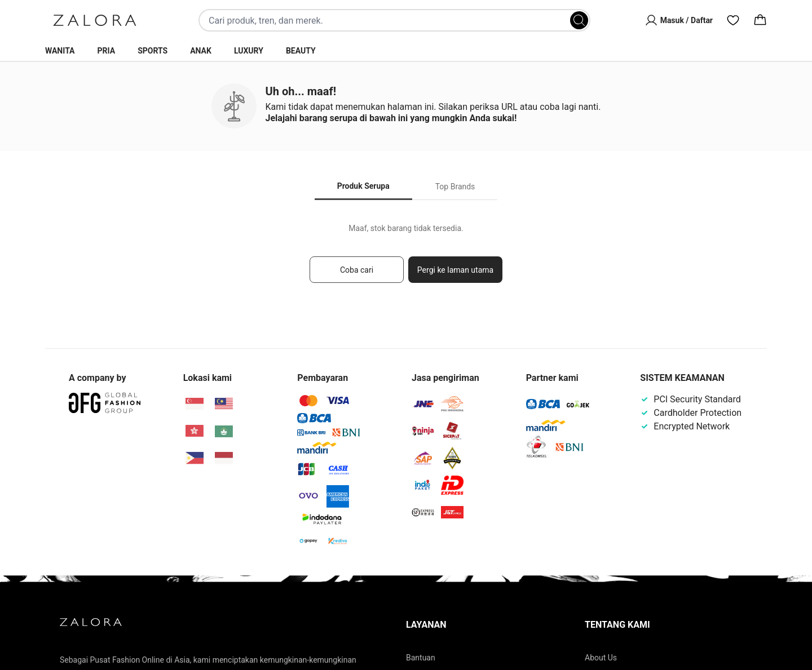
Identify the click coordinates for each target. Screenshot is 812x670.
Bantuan (421, 658)
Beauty (301, 51)
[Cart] (760, 20)
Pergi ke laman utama (455, 270)
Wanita (60, 51)
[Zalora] (95, 20)
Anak (201, 51)
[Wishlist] (733, 20)
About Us (601, 658)
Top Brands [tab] (455, 187)
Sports (153, 51)
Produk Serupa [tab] (363, 186)
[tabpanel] (406, 258)
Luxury (249, 51)
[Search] (579, 20)
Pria (107, 51)
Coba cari (357, 270)
